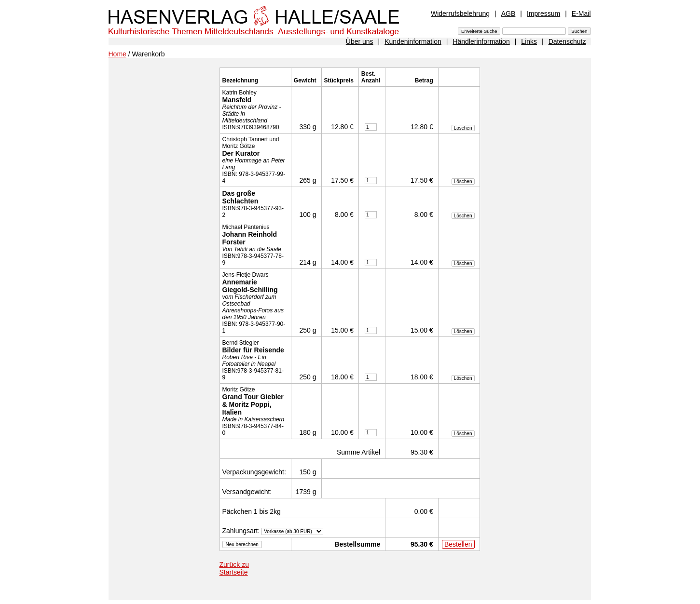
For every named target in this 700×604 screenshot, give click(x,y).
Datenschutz (567, 41)
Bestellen (458, 544)
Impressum (543, 13)
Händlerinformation (481, 41)
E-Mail (581, 13)
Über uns (360, 41)
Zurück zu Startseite (234, 568)
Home (117, 54)
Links (529, 41)
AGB (508, 13)
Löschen (463, 128)
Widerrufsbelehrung (460, 13)
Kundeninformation (413, 41)
